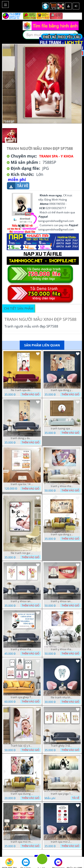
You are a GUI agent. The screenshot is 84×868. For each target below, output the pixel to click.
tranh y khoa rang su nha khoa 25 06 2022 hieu (62, 601)
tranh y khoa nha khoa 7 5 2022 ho (62, 649)
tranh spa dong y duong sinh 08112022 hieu (62, 390)
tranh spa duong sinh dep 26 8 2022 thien (22, 794)
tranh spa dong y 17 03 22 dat (62, 534)
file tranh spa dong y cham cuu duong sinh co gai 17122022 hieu (22, 390)
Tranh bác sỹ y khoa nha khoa (22, 746)
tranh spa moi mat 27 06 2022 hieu (22, 842)
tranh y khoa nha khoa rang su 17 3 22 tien (22, 649)
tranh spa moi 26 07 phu (62, 842)
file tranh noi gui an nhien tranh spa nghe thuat (22, 553)
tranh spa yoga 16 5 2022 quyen (62, 794)
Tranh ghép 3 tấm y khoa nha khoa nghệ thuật (62, 746)
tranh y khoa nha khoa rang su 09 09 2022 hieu (62, 486)
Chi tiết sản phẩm (19, 308)
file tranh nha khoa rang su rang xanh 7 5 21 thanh (62, 697)
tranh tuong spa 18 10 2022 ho (62, 429)
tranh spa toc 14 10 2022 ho (22, 484)
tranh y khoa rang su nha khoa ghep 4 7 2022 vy (22, 601)
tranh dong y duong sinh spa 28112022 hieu (22, 438)
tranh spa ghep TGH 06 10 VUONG (22, 697)
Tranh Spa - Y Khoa (56, 156)
